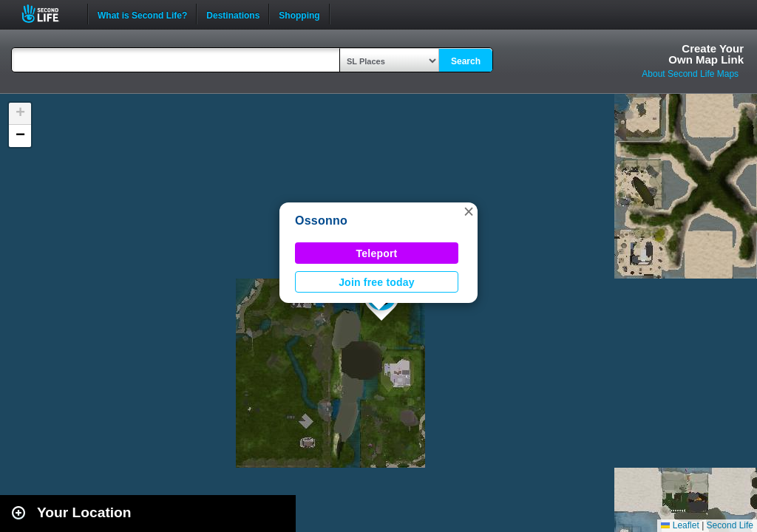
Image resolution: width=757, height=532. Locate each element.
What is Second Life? (142, 14)
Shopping (299, 14)
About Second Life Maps (690, 74)
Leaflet (680, 525)
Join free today (377, 282)
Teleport (377, 253)
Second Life (48, 14)
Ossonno (321, 221)
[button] (469, 211)
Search (466, 61)
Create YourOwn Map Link (706, 54)
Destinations (233, 14)
